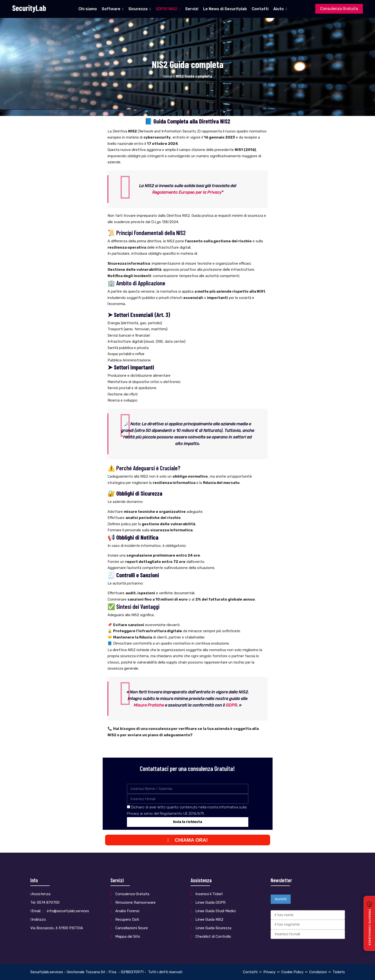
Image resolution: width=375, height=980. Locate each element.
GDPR (231, 705)
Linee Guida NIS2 (209, 919)
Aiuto (279, 9)
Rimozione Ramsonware (135, 902)
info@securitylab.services (68, 911)
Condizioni (318, 972)
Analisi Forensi (127, 911)
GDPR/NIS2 (166, 9)
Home (167, 76)
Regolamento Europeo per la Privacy (187, 192)
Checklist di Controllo (213, 936)
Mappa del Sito (128, 936)
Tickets (339, 972)
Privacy (269, 972)
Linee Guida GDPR (210, 902)
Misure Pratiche (149, 705)
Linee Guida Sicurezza (213, 928)
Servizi (192, 9)
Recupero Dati (127, 919)
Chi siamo (88, 9)
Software (111, 9)
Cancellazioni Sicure (132, 928)
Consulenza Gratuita (339, 9)
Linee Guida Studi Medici (216, 911)
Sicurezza (138, 9)
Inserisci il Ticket (209, 894)
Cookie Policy (292, 972)
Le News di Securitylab (225, 9)
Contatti (260, 9)
